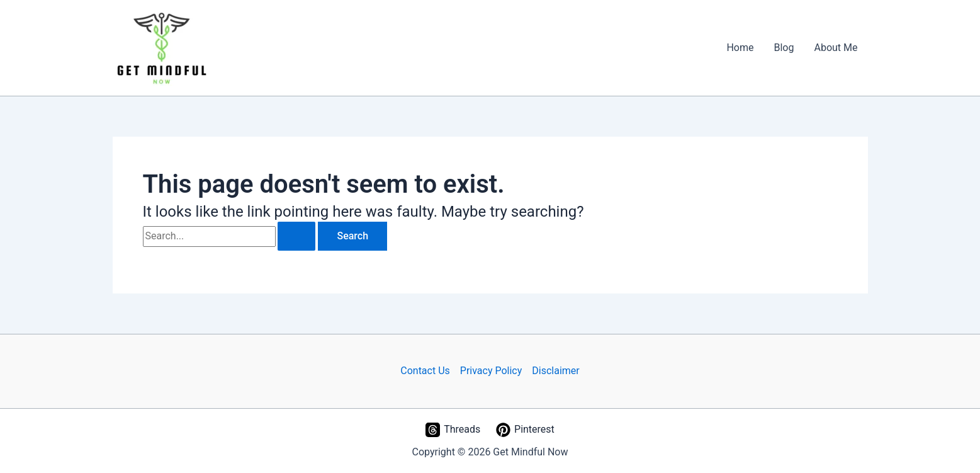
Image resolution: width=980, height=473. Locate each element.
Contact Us (425, 371)
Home (740, 48)
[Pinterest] (526, 430)
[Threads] (453, 430)
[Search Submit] (296, 236)
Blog (784, 48)
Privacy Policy (491, 371)
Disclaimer (555, 371)
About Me (836, 48)
